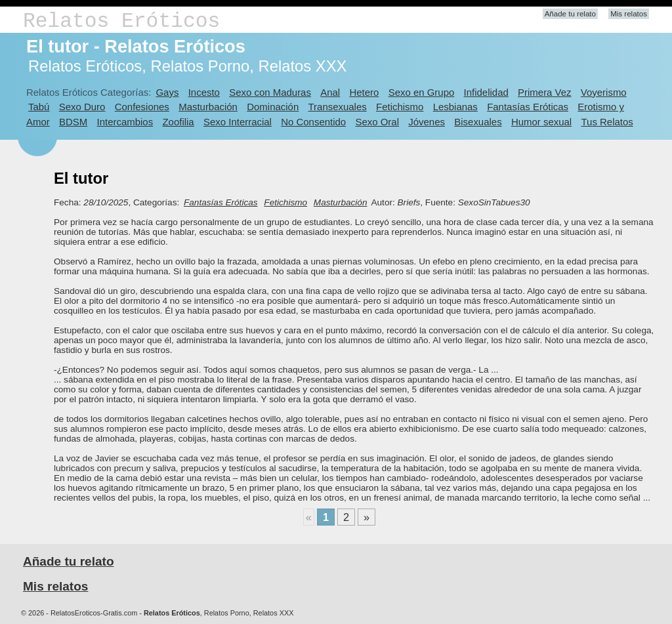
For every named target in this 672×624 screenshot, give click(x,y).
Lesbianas (455, 107)
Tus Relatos (607, 122)
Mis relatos (629, 14)
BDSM (73, 122)
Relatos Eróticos (121, 21)
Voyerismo (604, 92)
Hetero (364, 92)
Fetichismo (400, 107)
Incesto (204, 92)
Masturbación (208, 107)
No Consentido (313, 122)
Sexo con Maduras (270, 92)
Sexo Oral (377, 122)
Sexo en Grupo (422, 92)
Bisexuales (478, 122)
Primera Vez (544, 92)
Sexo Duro (82, 107)
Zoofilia (178, 122)
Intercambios (125, 122)
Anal (330, 92)
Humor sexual (541, 122)
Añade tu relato (570, 14)
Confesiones (142, 107)
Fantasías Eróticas (528, 107)
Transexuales (338, 107)
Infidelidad (486, 92)
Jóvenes (427, 122)
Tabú (39, 107)
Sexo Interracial (238, 122)
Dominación (273, 107)
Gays (167, 92)
